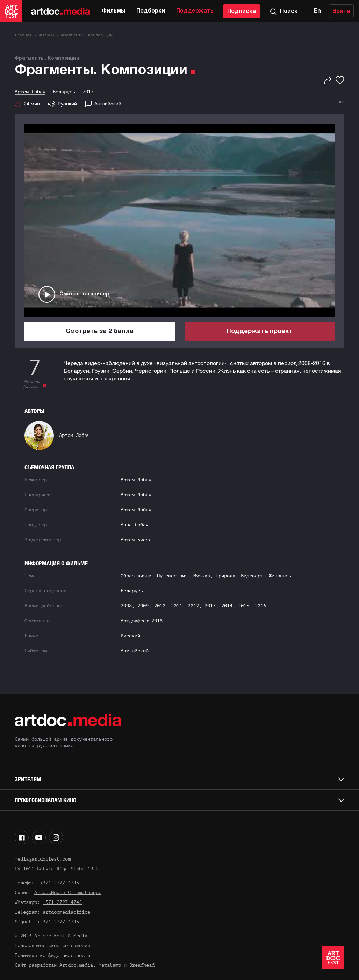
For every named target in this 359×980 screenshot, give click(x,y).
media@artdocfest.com (43, 859)
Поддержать (195, 11)
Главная (23, 35)
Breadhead (142, 965)
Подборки (151, 11)
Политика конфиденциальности (52, 955)
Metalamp (110, 965)
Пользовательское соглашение (52, 946)
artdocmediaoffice (66, 912)
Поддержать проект (260, 332)
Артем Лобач (74, 435)
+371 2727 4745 (59, 883)
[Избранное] (340, 80)
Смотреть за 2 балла (100, 332)
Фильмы (113, 11)
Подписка (242, 12)
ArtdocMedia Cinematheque (68, 893)
